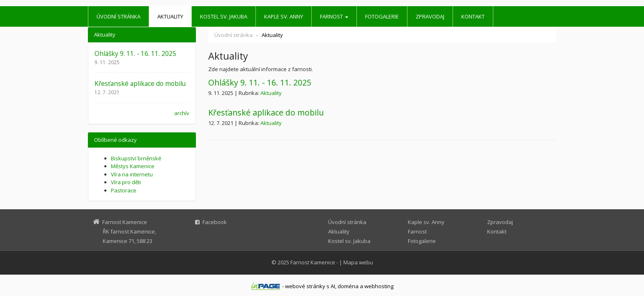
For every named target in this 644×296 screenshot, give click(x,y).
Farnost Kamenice (313, 262)
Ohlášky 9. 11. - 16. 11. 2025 (260, 82)
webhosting (379, 286)
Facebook (215, 222)
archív (182, 113)
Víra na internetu (132, 174)
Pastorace (124, 190)
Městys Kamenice (133, 166)
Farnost (334, 16)
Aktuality (170, 16)
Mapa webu (358, 262)
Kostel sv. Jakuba (224, 16)
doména (348, 286)
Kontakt (473, 16)
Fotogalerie (382, 16)
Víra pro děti (126, 182)
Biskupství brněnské (136, 158)
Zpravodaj (430, 16)
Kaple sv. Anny (284, 16)
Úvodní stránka (118, 16)
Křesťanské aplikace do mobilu (266, 112)
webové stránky (305, 286)
